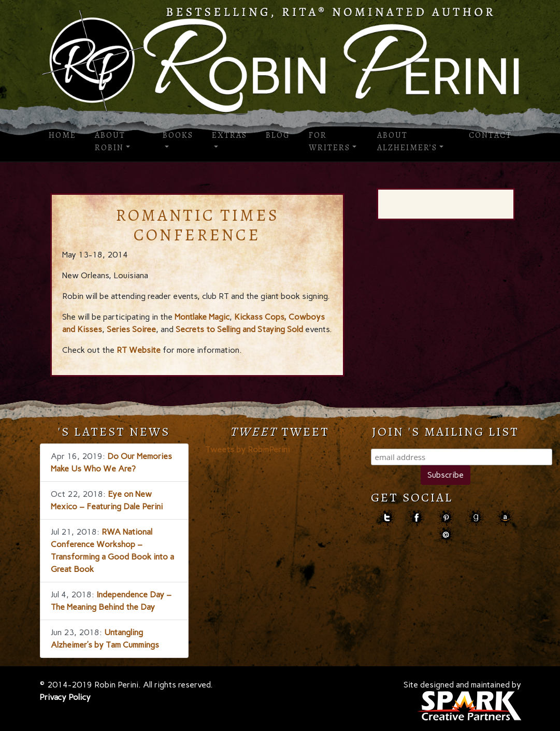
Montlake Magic (202, 317)
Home (62, 135)
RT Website (138, 350)
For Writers (329, 141)
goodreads (475, 518)
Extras (229, 135)
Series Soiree (131, 329)
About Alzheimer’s (407, 141)
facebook (416, 518)
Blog (278, 135)
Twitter (387, 518)
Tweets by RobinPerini (247, 449)
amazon (505, 518)
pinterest (446, 518)
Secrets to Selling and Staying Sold (239, 329)
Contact (490, 135)
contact (446, 535)
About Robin (110, 141)
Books (178, 135)
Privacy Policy (65, 697)
